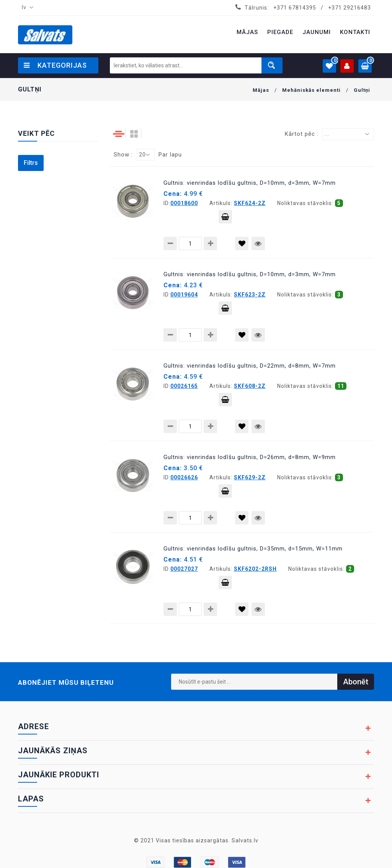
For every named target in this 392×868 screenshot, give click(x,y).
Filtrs (31, 163)
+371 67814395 (295, 8)
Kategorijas (55, 65)
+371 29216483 (350, 8)
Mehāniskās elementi (311, 90)
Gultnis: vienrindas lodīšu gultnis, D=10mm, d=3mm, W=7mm (250, 183)
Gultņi (362, 90)
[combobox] (26, 8)
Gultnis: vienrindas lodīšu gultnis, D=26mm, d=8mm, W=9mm (250, 457)
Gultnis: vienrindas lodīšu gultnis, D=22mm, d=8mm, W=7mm (250, 366)
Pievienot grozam (225, 218)
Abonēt (356, 682)
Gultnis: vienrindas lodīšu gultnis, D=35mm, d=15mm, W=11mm (253, 549)
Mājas (261, 90)
